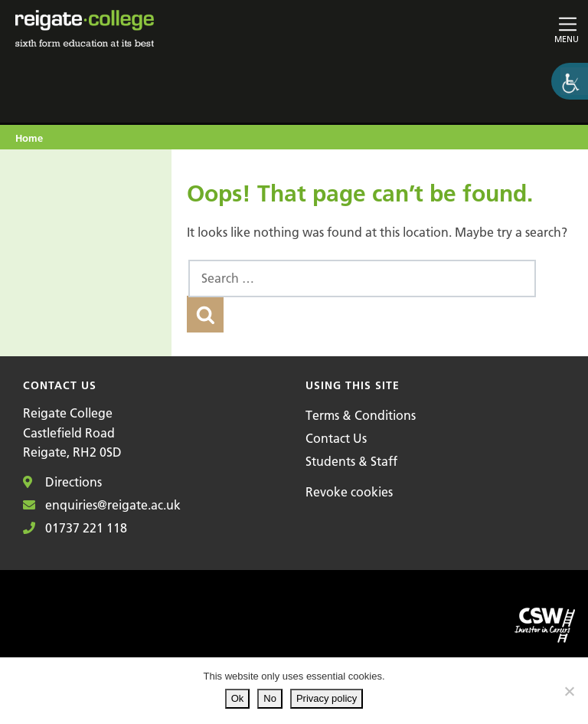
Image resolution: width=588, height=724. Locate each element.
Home (29, 138)
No (270, 698)
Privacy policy (327, 698)
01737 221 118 (75, 528)
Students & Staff (351, 461)
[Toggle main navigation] (487, 29)
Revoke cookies (349, 492)
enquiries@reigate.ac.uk (102, 505)
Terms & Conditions (361, 415)
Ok (238, 698)
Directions (62, 482)
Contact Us (336, 438)
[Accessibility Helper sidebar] (570, 81)
